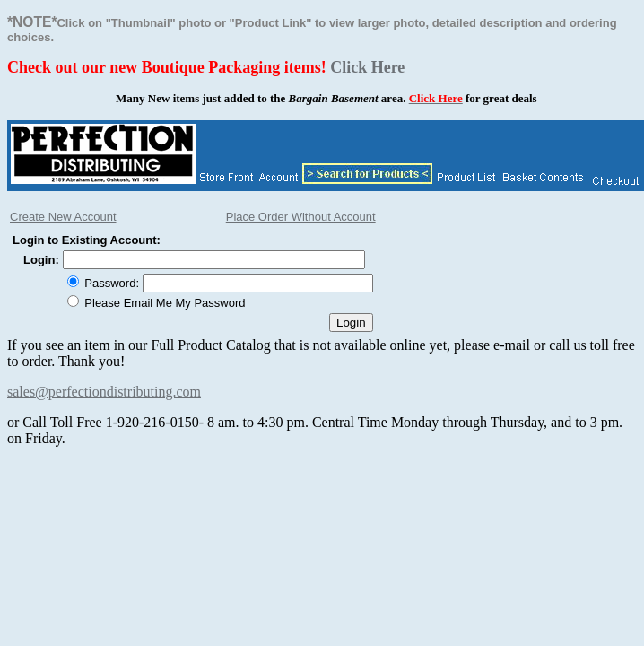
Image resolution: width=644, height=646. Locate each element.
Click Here (367, 67)
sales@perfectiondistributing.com (104, 392)
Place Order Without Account (301, 217)
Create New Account (63, 217)
